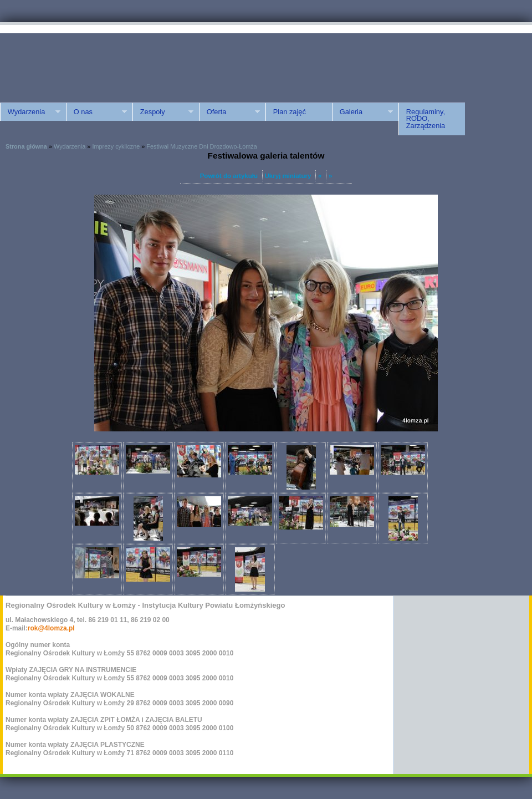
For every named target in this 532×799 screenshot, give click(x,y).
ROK (94, 62)
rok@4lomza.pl (51, 628)
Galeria (362, 112)
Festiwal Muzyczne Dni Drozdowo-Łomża (201, 146)
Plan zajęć (290, 112)
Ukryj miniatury (288, 176)
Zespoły (163, 112)
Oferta (229, 112)
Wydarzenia (30, 112)
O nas (96, 112)
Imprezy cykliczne (116, 146)
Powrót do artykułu (229, 176)
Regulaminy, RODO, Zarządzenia (426, 119)
